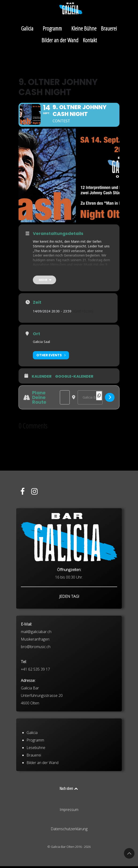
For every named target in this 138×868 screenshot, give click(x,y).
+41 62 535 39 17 (35, 698)
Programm (35, 757)
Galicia (32, 749)
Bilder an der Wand (42, 779)
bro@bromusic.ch (36, 675)
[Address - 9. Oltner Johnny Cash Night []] (65, 399)
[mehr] (44, 282)
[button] (129, 853)
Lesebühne (36, 764)
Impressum (69, 811)
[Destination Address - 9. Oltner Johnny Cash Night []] (90, 399)
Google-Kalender (74, 378)
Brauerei (34, 772)
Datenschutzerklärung (69, 831)
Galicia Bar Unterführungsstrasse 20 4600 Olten (42, 724)
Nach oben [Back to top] (69, 790)
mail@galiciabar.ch (36, 660)
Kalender (42, 378)
